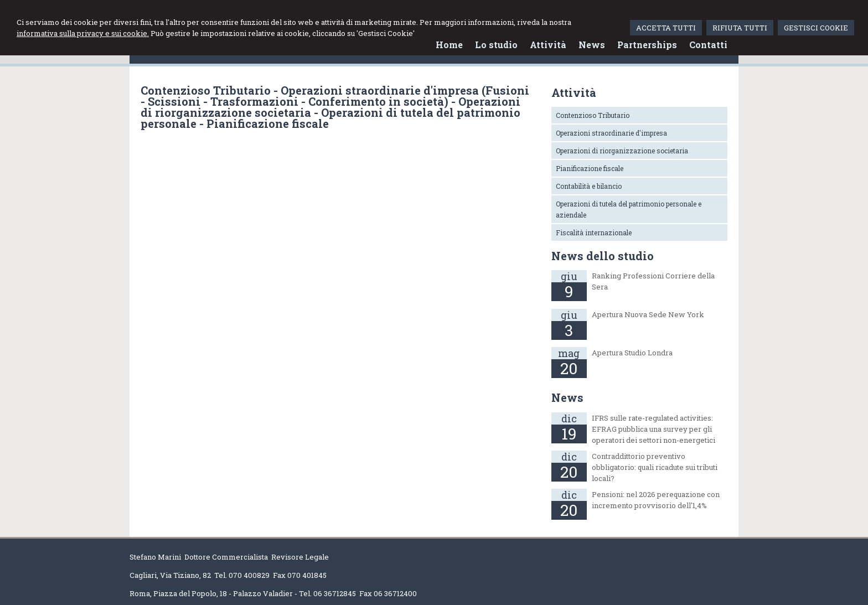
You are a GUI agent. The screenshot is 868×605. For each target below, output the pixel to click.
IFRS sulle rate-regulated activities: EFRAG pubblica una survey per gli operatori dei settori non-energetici (653, 429)
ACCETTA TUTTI (666, 28)
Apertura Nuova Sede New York (648, 314)
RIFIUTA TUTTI (740, 28)
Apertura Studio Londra (632, 353)
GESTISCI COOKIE (816, 28)
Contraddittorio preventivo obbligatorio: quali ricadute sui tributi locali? (655, 467)
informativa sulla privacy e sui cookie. (83, 33)
